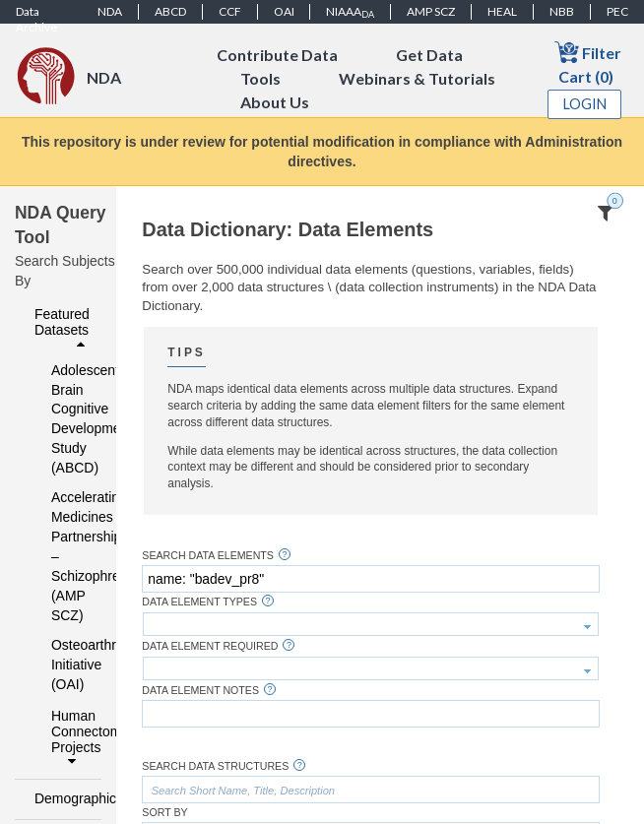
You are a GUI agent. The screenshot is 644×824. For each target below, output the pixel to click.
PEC (617, 11)
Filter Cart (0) (588, 63)
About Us (275, 102)
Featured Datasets (62, 329)
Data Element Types (199, 602)
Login (585, 104)
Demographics (62, 798)
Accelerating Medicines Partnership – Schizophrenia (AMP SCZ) (64, 556)
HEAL (502, 11)
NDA (110, 11)
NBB (562, 11)
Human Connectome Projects (71, 738)
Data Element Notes (200, 691)
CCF (230, 11)
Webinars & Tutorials (417, 78)
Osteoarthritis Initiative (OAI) (64, 665)
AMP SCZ (431, 11)
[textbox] (370, 579)
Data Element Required (210, 646)
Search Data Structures (215, 766)
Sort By (164, 813)
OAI (284, 11)
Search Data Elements (208, 556)
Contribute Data (277, 55)
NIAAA (350, 12)
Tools (260, 78)
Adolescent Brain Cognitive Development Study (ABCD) (64, 419)
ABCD (170, 11)
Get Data (429, 55)
